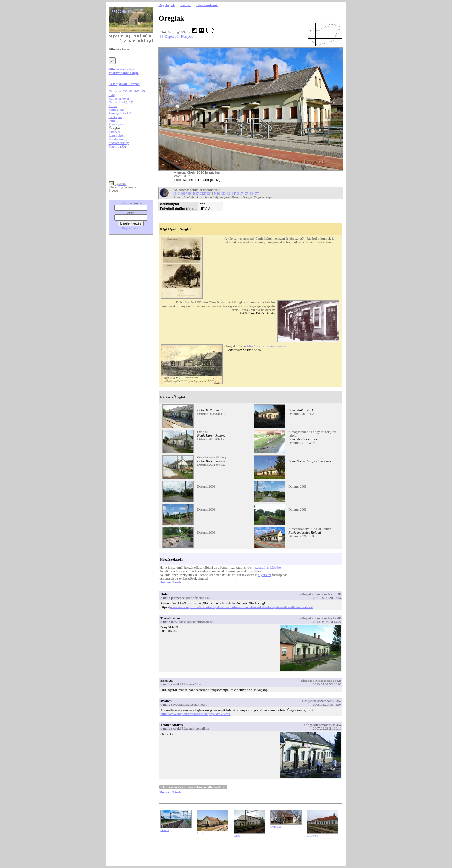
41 (131, 91)
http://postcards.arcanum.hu (267, 346)
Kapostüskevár (119, 98)
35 (126, 91)
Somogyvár (117, 124)
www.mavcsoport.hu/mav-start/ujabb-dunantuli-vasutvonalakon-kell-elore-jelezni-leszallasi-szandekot (242, 607)
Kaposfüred (117, 102)
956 (111, 95)
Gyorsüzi (265, 575)
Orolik (165, 830)
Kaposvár (115, 91)
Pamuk (113, 121)
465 (137, 91)
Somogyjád (117, 110)
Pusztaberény (118, 139)
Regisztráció (131, 228)
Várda (113, 106)
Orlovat (276, 827)
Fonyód (114, 146)
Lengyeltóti (117, 135)
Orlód (201, 833)
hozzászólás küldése (267, 567)
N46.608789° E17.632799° (192, 193)
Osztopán (115, 117)
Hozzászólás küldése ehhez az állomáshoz (193, 787)
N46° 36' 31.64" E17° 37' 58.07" (237, 193)
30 (123, 146)
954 (144, 91)
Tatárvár (115, 132)
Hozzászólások (170, 582)
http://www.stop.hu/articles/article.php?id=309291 (195, 714)
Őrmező (312, 835)
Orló (237, 835)
